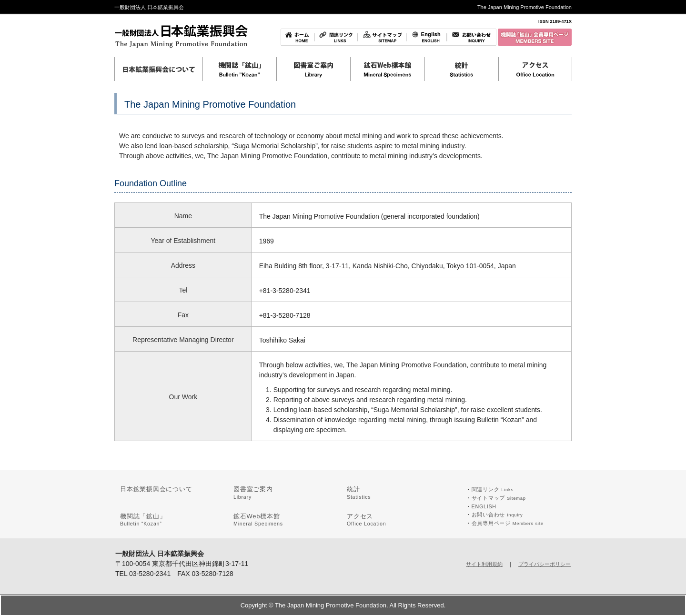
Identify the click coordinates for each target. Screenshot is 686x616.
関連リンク (493, 489)
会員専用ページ (508, 523)
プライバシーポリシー (545, 564)
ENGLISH (484, 506)
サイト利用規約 (484, 564)
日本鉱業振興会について (156, 489)
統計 (359, 493)
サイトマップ (499, 498)
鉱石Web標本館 (258, 520)
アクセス (367, 520)
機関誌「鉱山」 (143, 520)
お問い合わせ (497, 515)
